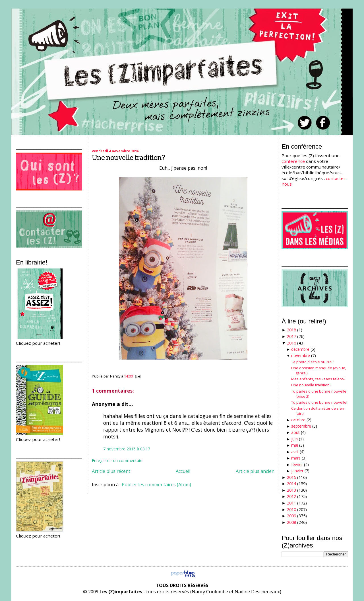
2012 (291, 496)
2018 (291, 330)
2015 (291, 477)
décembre (300, 349)
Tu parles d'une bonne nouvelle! (319, 402)
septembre (301, 426)
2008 (291, 522)
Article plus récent (111, 471)
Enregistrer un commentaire (118, 461)
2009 (291, 516)
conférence (293, 161)
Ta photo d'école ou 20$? (313, 362)
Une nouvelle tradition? (128, 158)
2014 (291, 484)
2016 (291, 343)
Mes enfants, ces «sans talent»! (318, 379)
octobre (298, 420)
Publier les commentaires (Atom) (156, 485)
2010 (291, 509)
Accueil (183, 471)
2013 (291, 490)
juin (294, 439)
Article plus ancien (255, 471)
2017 (291, 336)
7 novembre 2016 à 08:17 (127, 449)
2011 (291, 503)
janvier (297, 471)
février (297, 464)
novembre (301, 355)
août (295, 432)
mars (296, 458)
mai (295, 445)
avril (295, 452)
